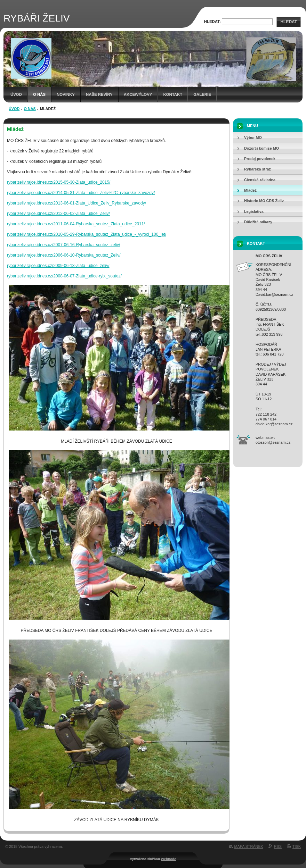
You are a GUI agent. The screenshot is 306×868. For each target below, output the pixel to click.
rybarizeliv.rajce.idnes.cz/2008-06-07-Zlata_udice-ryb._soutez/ (64, 276)
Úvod (16, 94)
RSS (278, 846)
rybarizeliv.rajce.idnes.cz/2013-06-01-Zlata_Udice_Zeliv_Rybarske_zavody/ (76, 203)
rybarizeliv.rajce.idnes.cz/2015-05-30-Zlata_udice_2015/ (59, 182)
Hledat (289, 22)
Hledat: (212, 22)
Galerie (202, 94)
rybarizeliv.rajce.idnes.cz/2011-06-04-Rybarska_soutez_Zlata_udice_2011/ (76, 224)
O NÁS (39, 94)
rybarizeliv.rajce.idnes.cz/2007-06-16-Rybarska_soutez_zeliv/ (63, 245)
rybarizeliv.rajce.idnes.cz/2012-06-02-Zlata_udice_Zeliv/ (58, 214)
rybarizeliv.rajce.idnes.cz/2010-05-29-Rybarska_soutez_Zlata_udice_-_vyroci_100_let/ (87, 234)
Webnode (169, 859)
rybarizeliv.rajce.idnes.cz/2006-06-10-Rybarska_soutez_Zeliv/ (64, 255)
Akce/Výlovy (138, 94)
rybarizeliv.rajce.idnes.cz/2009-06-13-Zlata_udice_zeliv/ (58, 266)
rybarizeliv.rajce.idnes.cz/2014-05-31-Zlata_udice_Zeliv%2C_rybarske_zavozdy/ (81, 193)
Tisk (297, 846)
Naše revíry (99, 94)
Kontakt (173, 94)
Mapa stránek (249, 846)
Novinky (66, 94)
